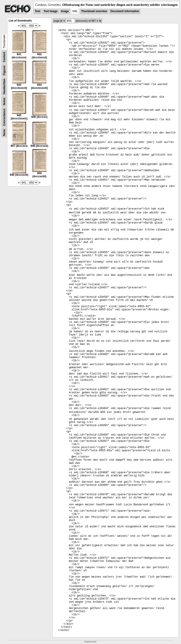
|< (61, 21)
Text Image (50, 11)
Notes (4, 101)
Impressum (90, 642)
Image (65, 11)
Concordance (4, 117)
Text (37, 11)
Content (4, 57)
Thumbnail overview (94, 11)
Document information (125, 11)
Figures (4, 70)
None (4, 133)
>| (100, 21)
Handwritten (4, 87)
